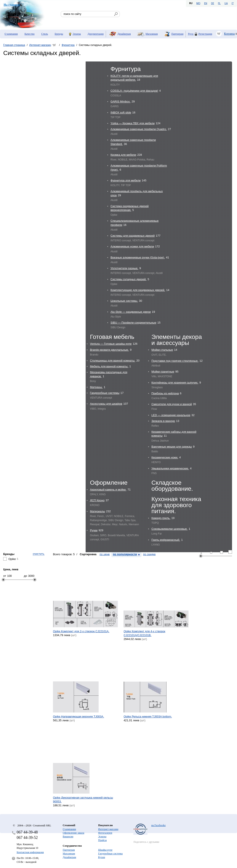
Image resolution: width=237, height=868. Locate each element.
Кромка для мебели (123, 155)
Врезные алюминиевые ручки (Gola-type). (138, 257)
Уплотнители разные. (124, 268)
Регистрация (205, 34)
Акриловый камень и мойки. (108, 490)
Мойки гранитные (163, 372)
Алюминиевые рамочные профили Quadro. (139, 129)
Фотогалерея (105, 833)
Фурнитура (68, 45)
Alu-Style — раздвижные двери (131, 312)
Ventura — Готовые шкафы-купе (111, 344)
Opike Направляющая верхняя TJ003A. (78, 716)
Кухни (102, 857)
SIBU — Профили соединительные (133, 323)
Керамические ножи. (165, 457)
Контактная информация (30, 852)
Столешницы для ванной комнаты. (113, 361)
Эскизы (77, 34)
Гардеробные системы (105, 393)
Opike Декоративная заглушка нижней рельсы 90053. (83, 800)
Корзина (229, 34)
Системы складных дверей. (128, 279)
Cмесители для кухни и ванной (172, 404)
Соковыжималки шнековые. (169, 529)
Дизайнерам (124, 34)
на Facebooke (158, 825)
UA (226, 3)
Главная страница (14, 45)
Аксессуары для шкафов (106, 404)
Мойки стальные (162, 350)
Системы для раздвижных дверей (133, 236)
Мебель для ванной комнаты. (109, 366)
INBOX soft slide (121, 112)
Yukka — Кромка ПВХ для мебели (133, 123)
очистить (39, 554)
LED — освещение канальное (171, 415)
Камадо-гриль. (161, 518)
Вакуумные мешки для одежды (172, 447)
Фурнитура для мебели (126, 180)
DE (213, 3)
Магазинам (152, 34)
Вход (191, 34)
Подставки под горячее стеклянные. (175, 361)
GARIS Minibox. (120, 101)
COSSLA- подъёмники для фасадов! (134, 91)
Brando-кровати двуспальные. (109, 350)
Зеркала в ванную (163, 421)
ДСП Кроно (97, 500)
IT (233, 3)
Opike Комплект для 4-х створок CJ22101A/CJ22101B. (145, 633)
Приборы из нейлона (165, 393)
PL (219, 3)
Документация (96, 34)
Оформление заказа (73, 833)
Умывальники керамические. (170, 468)
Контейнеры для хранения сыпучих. (175, 383)
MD (198, 3)
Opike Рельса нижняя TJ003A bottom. (148, 716)
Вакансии (68, 837)
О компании (11, 34)
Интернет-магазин (40, 45)
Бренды (59, 34)
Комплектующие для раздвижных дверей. (138, 290)
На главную (12, 5)
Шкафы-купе (105, 850)
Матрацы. (96, 387)
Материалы (98, 511)
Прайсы (102, 840)
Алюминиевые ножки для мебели (132, 246)
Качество (30, 34)
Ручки (94, 530)
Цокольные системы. (124, 301)
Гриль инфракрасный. (166, 540)
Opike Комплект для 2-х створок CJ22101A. (81, 631)
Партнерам (178, 34)
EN (206, 3)
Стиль (45, 34)
